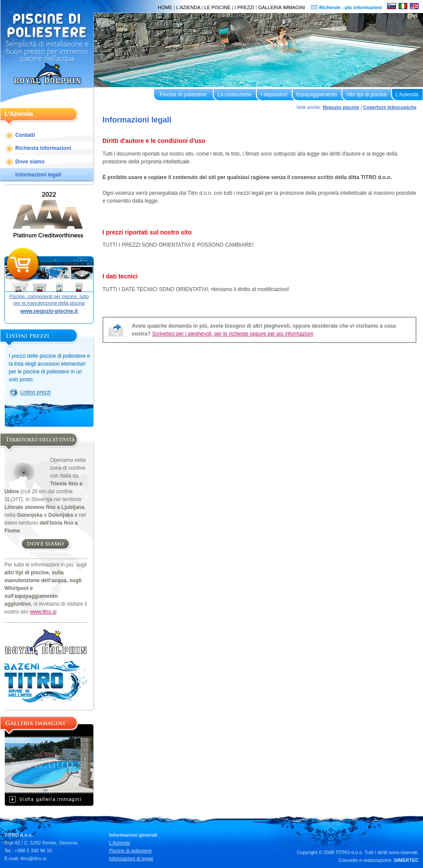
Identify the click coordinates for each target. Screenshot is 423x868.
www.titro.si (43, 612)
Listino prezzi (35, 393)
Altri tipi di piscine (367, 95)
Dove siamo (30, 162)
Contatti (25, 135)
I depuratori (274, 95)
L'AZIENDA (188, 7)
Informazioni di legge (131, 858)
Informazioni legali (38, 175)
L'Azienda (407, 95)
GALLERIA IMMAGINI (282, 7)
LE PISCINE (217, 7)
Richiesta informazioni (43, 148)
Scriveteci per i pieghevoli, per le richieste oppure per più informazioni (233, 334)
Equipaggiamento (317, 95)
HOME (165, 7)
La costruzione (235, 95)
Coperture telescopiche (390, 107)
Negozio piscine (341, 107)
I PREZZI (244, 7)
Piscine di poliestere (183, 95)
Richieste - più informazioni (351, 7)
